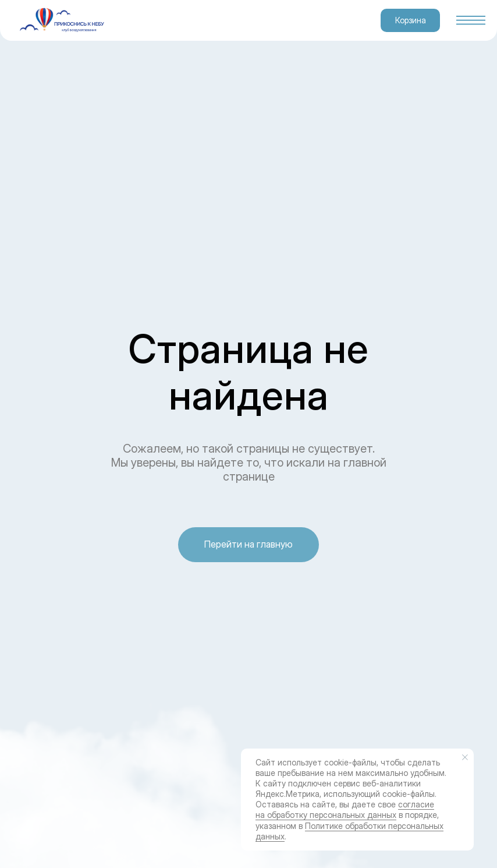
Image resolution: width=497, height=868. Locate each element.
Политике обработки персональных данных (349, 831)
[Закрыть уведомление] (465, 757)
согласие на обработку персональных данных (345, 809)
